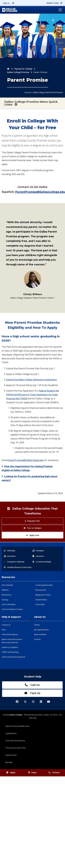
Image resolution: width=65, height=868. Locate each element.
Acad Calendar (14, 562)
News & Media (40, 634)
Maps (32, 773)
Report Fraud (11, 755)
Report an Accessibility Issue (17, 726)
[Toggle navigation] (60, 10)
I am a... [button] (8, 3)
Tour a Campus (32, 528)
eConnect (10, 556)
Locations (42, 562)
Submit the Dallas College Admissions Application (31, 380)
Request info (32, 521)
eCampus (38, 551)
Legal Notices (11, 733)
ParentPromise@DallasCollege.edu (40, 192)
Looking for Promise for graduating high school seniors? (29, 478)
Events (37, 625)
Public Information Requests (13, 657)
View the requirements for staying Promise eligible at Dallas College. (27, 468)
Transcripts (40, 604)
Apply (11, 773)
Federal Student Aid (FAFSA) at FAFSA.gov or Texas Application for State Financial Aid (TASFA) (32, 395)
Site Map (9, 762)
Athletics (5, 590)
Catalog (5, 600)
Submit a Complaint (10, 647)
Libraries (38, 556)
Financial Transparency (15, 741)
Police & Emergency (10, 634)
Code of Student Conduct (12, 609)
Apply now (32, 535)
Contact (54, 773)
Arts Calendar (7, 585)
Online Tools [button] (54, 3)
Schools (37, 639)
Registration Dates (43, 595)
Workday (9, 551)
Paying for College (23, 69)
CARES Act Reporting (10, 652)
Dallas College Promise (18, 72)
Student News (41, 600)
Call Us (32, 685)
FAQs (4, 630)
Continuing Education (44, 585)
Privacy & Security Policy (16, 748)
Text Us (32, 693)
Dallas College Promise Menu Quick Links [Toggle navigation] (31, 103)
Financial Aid (40, 590)
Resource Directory (18, 567)
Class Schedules (9, 604)
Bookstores (6, 595)
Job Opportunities (41, 630)
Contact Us (6, 625)
